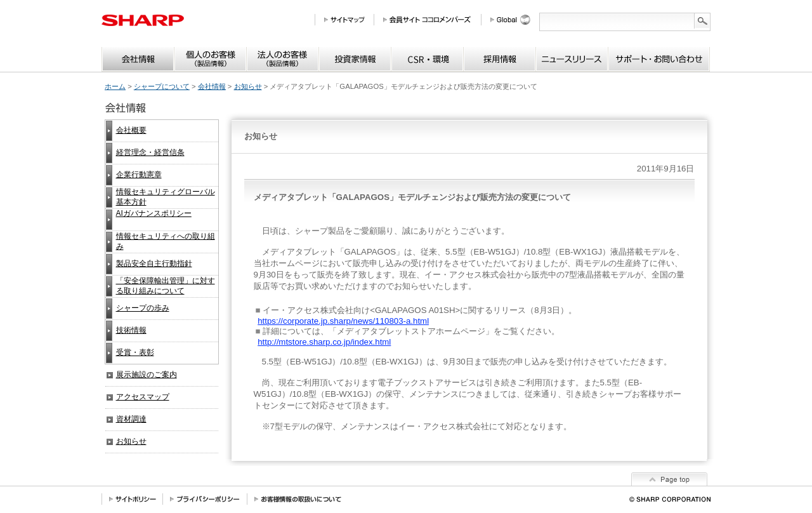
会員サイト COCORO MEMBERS (432, 20)
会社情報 (212, 86)
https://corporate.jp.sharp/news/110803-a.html (343, 321)
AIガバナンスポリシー (154, 213)
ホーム (115, 86)
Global (515, 20)
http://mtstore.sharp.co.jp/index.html (324, 342)
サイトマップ (349, 20)
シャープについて (162, 86)
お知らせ (248, 86)
